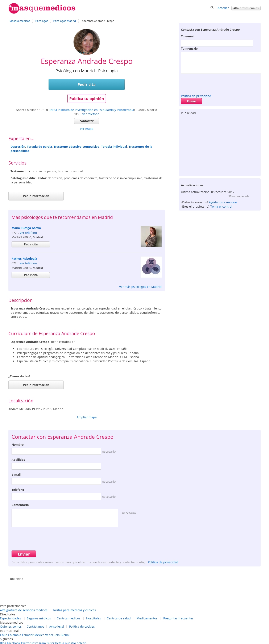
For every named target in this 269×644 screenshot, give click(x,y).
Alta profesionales (246, 8)
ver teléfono (91, 114)
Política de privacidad (196, 96)
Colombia (15, 635)
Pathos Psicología (24, 259)
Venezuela (52, 635)
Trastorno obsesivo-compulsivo (76, 147)
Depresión (18, 147)
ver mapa (87, 129)
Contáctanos (35, 626)
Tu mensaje (189, 48)
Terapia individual (114, 147)
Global (65, 635)
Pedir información (36, 196)
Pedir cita (87, 84)
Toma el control (221, 206)
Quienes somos (11, 626)
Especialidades (11, 618)
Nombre (18, 444)
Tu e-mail (188, 36)
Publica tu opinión (87, 99)
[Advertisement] (220, 145)
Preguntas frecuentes (178, 618)
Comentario (20, 505)
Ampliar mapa (87, 417)
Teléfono (18, 490)
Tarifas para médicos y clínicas (74, 610)
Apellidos (18, 460)
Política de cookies (82, 626)
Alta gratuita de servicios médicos (24, 610)
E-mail (16, 475)
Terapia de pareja (39, 147)
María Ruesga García (26, 228)
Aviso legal (57, 626)
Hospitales (94, 618)
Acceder (223, 8)
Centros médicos (69, 618)
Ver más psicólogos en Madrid (140, 287)
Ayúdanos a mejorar (223, 202)
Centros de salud (119, 618)
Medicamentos (147, 618)
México (39, 635)
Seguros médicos (39, 618)
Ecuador (28, 635)
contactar (87, 121)
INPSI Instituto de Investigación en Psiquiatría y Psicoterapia (92, 110)
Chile (4, 635)
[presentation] (213, 83)
